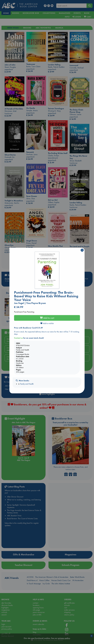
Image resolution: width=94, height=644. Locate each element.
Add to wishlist (47, 323)
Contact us (18, 338)
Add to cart (47, 318)
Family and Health (27, 384)
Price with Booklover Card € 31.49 (28, 328)
